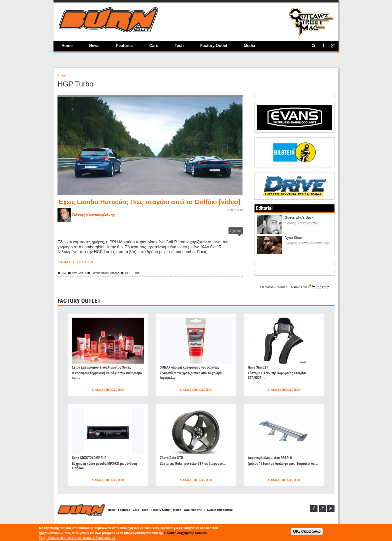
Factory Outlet (214, 46)
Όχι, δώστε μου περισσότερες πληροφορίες (78, 538)
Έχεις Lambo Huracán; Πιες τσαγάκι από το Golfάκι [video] (145, 205)
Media (249, 46)
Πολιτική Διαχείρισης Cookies (185, 533)
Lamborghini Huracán (107, 280)
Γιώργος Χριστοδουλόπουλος (307, 250)
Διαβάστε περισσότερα (77, 269)
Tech (179, 46)
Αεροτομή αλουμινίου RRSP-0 (272, 465)
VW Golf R (78, 280)
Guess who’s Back (299, 225)
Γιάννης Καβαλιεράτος (302, 230)
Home (67, 46)
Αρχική (62, 75)
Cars (154, 46)
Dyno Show (294, 245)
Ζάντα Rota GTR (172, 465)
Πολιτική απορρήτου (233, 517)
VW (62, 280)
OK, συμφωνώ (307, 531)
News (94, 46)
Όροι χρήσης (205, 517)
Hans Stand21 (259, 374)
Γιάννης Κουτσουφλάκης (96, 222)
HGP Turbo (136, 280)
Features (124, 46)
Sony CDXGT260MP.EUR (91, 465)
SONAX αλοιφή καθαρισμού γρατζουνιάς (192, 374)
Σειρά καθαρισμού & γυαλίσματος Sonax (104, 374)
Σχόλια (236, 238)
